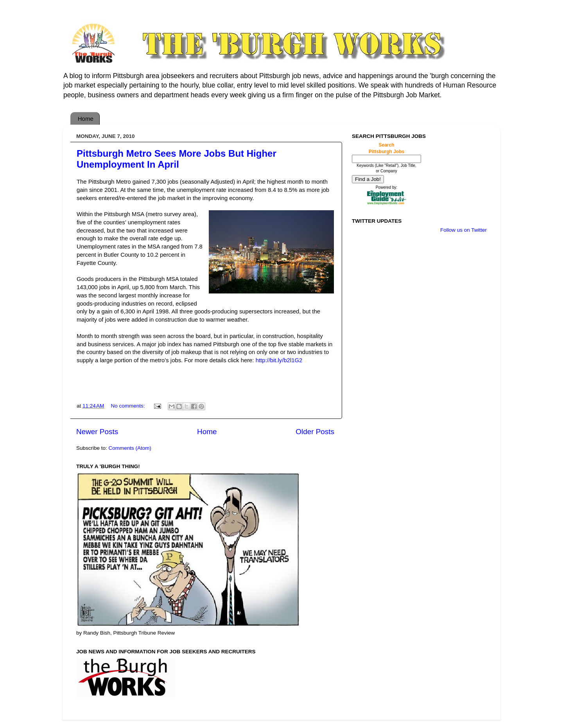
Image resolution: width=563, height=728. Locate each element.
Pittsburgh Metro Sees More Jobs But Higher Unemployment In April (177, 159)
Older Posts (315, 432)
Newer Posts (97, 432)
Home (86, 119)
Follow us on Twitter (463, 230)
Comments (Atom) (130, 448)
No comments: (128, 406)
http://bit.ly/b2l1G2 (279, 360)
